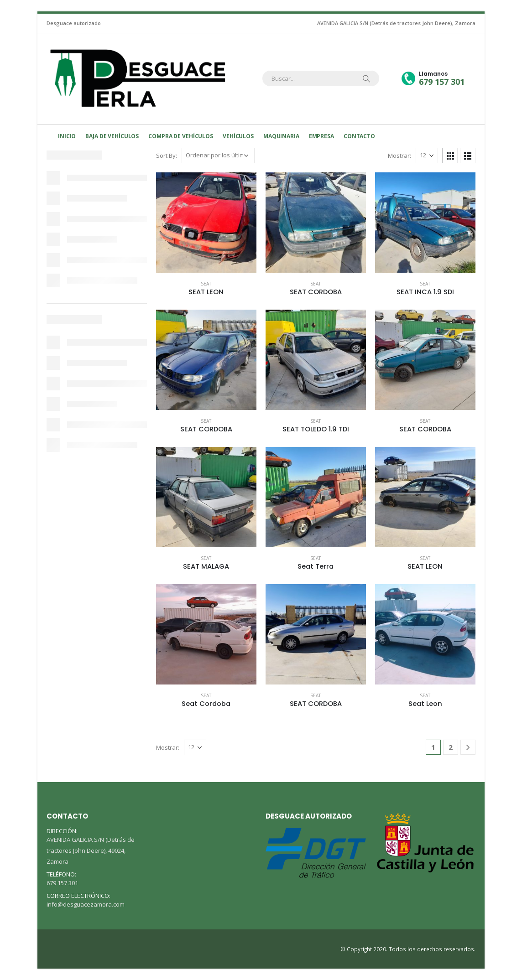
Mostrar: (399, 156)
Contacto (359, 136)
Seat (206, 284)
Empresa (321, 136)
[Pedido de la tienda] (218, 156)
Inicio (67, 136)
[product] (206, 223)
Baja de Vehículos (112, 136)
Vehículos (238, 136)
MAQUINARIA (281, 136)
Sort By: (167, 156)
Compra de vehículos (181, 136)
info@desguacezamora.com (86, 904)
